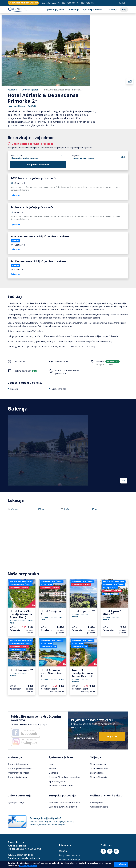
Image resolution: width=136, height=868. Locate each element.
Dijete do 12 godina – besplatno (64, 777)
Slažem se (121, 864)
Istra (51, 764)
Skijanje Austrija (98, 764)
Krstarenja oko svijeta (18, 773)
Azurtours (13, 90)
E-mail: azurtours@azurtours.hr (24, 858)
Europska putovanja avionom (63, 807)
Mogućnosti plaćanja (69, 855)
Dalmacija (54, 773)
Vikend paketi (97, 802)
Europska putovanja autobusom (65, 802)
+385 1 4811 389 (66, 3)
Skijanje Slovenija (99, 777)
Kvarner (53, 768)
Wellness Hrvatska (99, 807)
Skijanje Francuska (99, 768)
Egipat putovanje (16, 802)
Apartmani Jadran (57, 781)
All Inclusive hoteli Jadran (61, 786)
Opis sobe (15, 195)
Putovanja (74, 10)
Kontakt (123, 3)
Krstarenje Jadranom (18, 764)
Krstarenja (112, 10)
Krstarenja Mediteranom (20, 768)
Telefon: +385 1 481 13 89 (20, 855)
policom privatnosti (28, 866)
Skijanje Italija (97, 773)
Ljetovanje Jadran (55, 10)
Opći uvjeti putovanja (69, 860)
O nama (63, 851)
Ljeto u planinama (93, 10)
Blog (124, 10)
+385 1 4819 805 (85, 3)
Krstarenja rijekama (17, 777)
